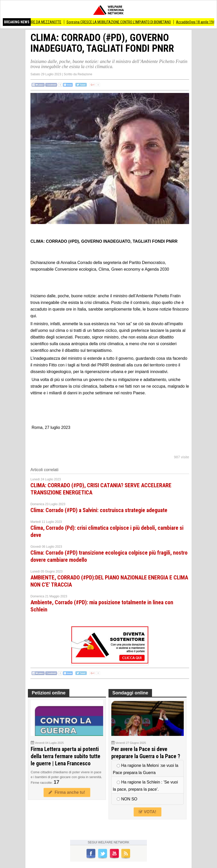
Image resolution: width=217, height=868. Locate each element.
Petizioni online (49, 693)
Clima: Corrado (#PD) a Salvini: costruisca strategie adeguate (99, 510)
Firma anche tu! (67, 792)
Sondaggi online (130, 693)
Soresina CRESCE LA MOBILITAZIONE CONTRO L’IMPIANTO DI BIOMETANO (121, 22)
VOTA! (147, 812)
